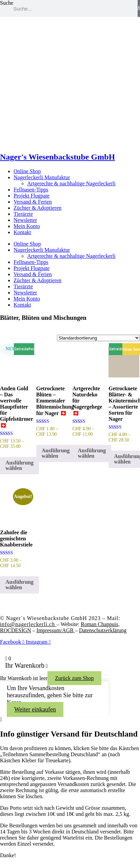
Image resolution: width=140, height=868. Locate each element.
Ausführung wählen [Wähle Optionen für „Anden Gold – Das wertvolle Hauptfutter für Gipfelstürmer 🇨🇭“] (19, 465)
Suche (7, 3)
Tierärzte (23, 214)
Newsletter (25, 220)
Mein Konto (27, 226)
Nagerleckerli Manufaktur (42, 177)
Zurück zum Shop (74, 678)
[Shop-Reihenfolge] (98, 338)
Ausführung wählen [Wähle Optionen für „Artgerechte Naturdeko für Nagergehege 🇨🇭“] (92, 453)
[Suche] (139, 8)
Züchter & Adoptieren (37, 208)
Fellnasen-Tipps (31, 190)
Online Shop (27, 171)
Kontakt (22, 232)
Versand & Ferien (33, 202)
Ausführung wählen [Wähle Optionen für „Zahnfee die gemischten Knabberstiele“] (19, 585)
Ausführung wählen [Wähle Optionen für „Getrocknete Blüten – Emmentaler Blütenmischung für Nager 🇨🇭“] (56, 453)
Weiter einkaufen (35, 709)
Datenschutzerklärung (103, 630)
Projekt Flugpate (32, 196)
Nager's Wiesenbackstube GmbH (57, 157)
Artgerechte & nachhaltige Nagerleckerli (71, 183)
